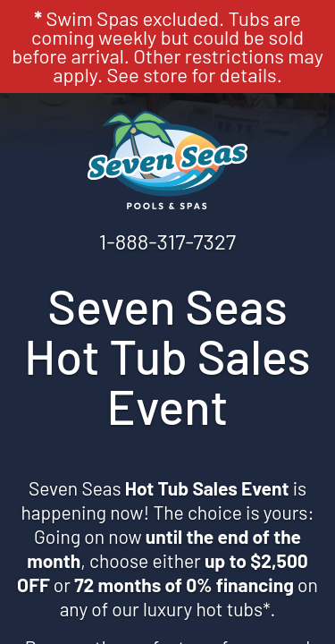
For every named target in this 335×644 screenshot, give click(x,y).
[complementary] (205, 546)
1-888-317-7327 (167, 241)
